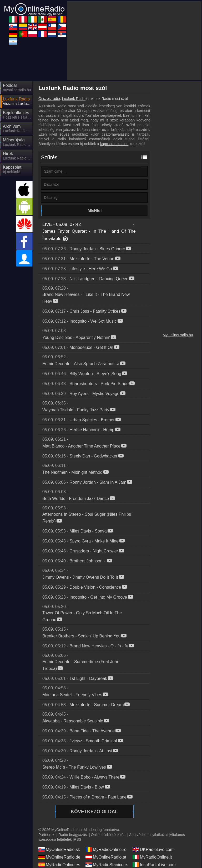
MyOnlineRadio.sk (59, 849)
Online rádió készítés (108, 835)
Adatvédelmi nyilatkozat (148, 835)
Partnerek (46, 835)
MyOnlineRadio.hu (178, 335)
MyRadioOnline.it (152, 857)
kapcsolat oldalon (114, 144)
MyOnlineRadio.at (106, 857)
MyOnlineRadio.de (59, 857)
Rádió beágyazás (73, 835)
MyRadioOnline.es (59, 865)
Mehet (95, 211)
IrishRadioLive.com (154, 865)
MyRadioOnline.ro (106, 849)
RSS (77, 839)
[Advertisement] (134, 41)
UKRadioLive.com (153, 849)
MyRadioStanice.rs (107, 865)
